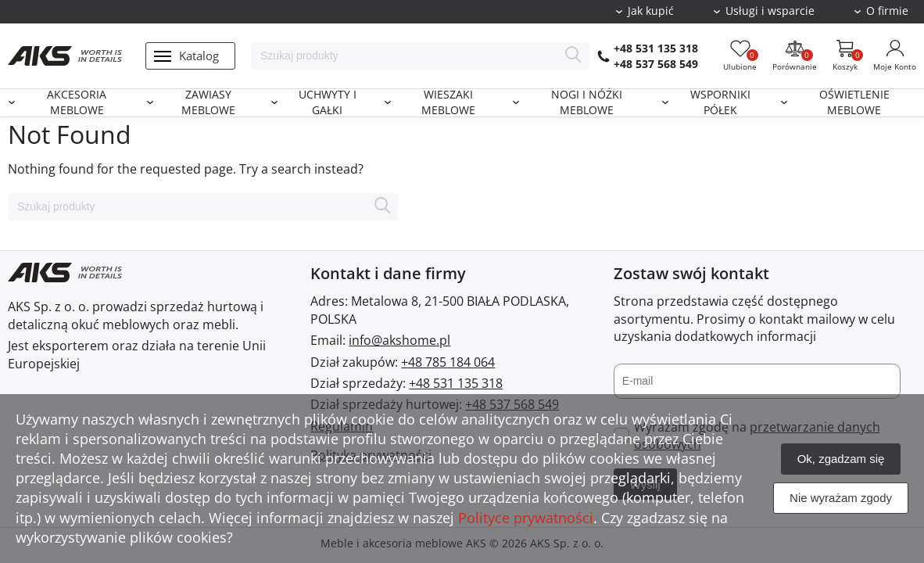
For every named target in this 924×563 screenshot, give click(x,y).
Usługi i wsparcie (770, 11)
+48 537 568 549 (656, 64)
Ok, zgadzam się (841, 459)
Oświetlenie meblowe (854, 103)
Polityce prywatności (526, 518)
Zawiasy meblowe (208, 103)
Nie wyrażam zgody (841, 498)
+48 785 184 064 (448, 362)
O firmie (887, 11)
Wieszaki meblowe (448, 103)
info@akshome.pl (399, 340)
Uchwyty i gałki (328, 103)
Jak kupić (651, 11)
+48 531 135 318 (656, 48)
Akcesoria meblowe (77, 103)
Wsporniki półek (720, 103)
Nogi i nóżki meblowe (587, 103)
